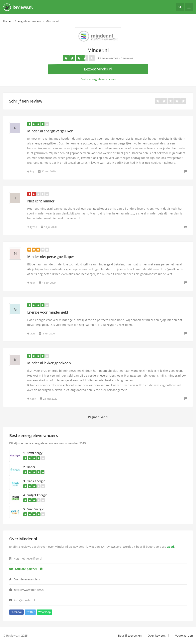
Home (7, 21)
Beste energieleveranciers (98, 79)
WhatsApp (44, 612)
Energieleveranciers (28, 21)
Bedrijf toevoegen (130, 635)
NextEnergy (34, 453)
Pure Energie (35, 509)
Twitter (30, 612)
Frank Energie (36, 481)
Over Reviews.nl (158, 635)
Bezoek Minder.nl (98, 69)
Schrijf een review (26, 101)
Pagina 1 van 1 (98, 417)
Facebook (16, 612)
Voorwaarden (184, 635)
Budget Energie (37, 495)
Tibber (31, 467)
